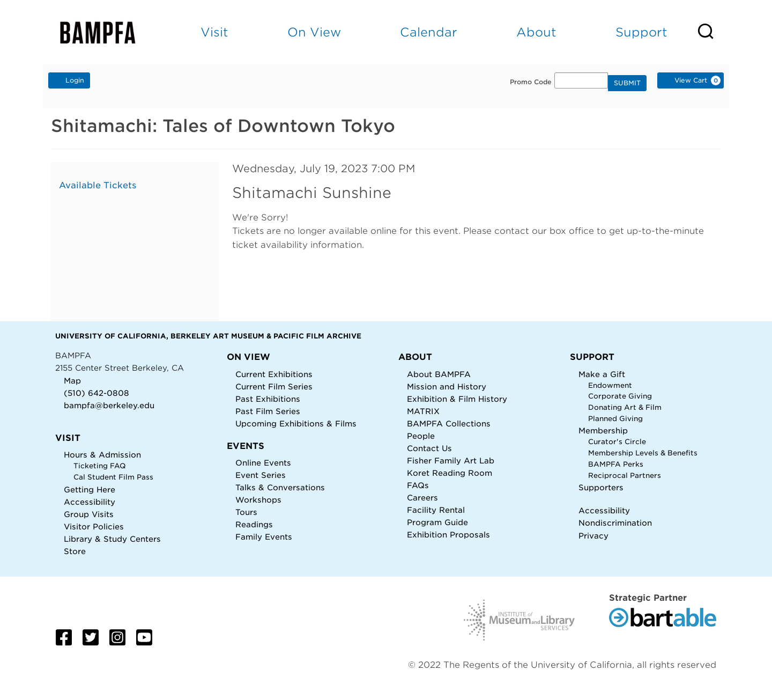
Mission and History (447, 386)
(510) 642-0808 (96, 393)
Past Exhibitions (268, 399)
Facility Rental (436, 510)
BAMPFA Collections (449, 423)
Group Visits (89, 514)
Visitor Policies (94, 526)
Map (72, 381)
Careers (422, 498)
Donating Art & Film (625, 407)
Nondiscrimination (615, 523)
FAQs (418, 485)
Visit (214, 32)
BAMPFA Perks (616, 464)
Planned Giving (615, 419)
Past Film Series (268, 411)
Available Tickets (98, 185)
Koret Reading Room (450, 473)
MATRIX (423, 411)
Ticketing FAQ (100, 466)
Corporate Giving (620, 396)
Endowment (610, 385)
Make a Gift (602, 374)
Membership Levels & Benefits (643, 453)
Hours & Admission (102, 455)
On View (314, 32)
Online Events (263, 463)
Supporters (601, 487)
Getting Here (90, 489)
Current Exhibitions (274, 374)
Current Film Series (274, 386)
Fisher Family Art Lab (451, 460)
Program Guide (437, 522)
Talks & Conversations (280, 487)
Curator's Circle (617, 442)
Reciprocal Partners (625, 476)
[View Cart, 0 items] (691, 80)
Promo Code (531, 82)
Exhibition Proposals (448, 535)
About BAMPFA (439, 374)
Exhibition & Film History (457, 399)
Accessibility (90, 502)
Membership (603, 430)
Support (641, 32)
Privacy (593, 536)
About (536, 32)
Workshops (258, 500)
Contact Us (429, 448)
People (421, 436)
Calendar (429, 32)
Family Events (264, 537)
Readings (254, 524)
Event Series (261, 475)
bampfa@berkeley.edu (109, 405)
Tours (246, 512)
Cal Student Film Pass (113, 477)
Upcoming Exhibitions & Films (296, 423)
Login (69, 80)
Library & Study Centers (112, 539)
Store (75, 551)
